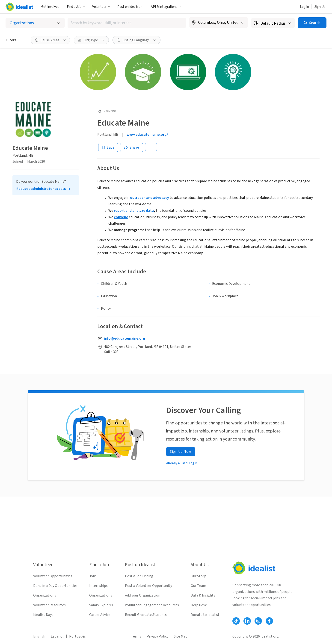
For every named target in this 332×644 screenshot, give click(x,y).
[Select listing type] (35, 23)
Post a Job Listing (139, 576)
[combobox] (127, 23)
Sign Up (320, 7)
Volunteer (101, 7)
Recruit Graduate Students (146, 615)
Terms (136, 636)
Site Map (181, 636)
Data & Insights (203, 595)
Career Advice (100, 615)
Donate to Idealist (205, 615)
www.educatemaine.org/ (147, 135)
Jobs (93, 576)
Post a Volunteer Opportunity (148, 586)
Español (57, 636)
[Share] (132, 147)
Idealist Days (43, 615)
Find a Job (76, 7)
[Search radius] (273, 23)
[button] (76, 7)
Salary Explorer (101, 605)
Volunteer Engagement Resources (152, 605)
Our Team (198, 586)
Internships (98, 586)
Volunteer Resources (49, 605)
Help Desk (199, 605)
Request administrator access (41, 189)
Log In (304, 7)
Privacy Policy (157, 636)
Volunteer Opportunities (53, 576)
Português (77, 636)
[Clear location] (242, 23)
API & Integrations (166, 7)
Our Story (198, 576)
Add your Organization (143, 595)
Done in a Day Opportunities (55, 586)
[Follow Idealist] (236, 621)
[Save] (108, 147)
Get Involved (50, 7)
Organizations (45, 595)
